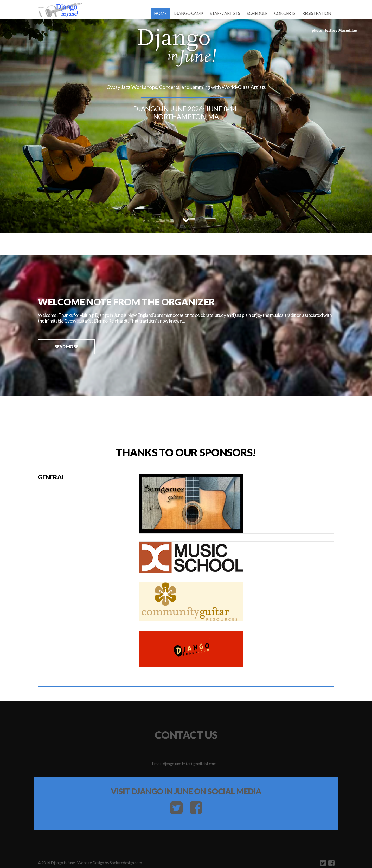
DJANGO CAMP (188, 13)
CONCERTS (285, 13)
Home (160, 13)
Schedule (257, 13)
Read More (66, 347)
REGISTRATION (317, 13)
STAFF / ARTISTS (225, 13)
